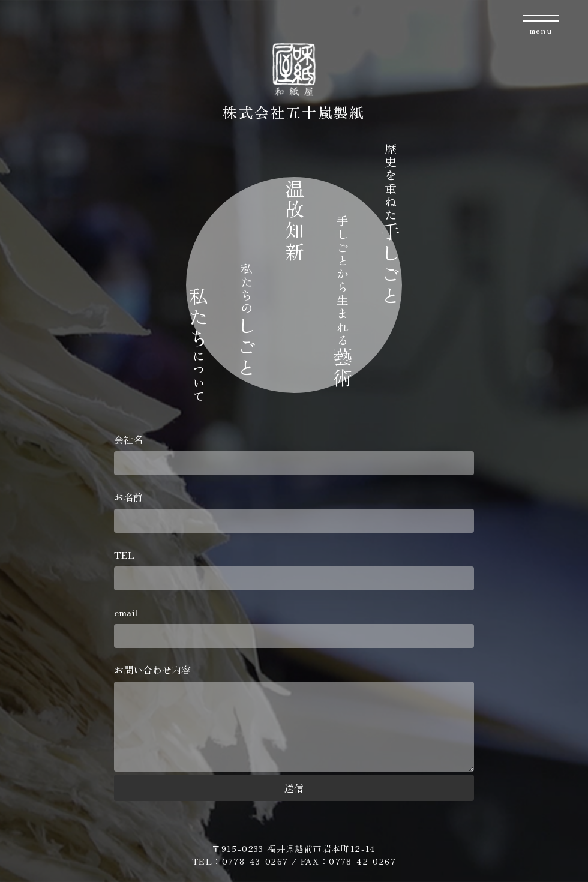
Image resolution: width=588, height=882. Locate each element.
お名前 (294, 511)
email (294, 626)
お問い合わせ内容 (294, 718)
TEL (294, 569)
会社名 (294, 454)
